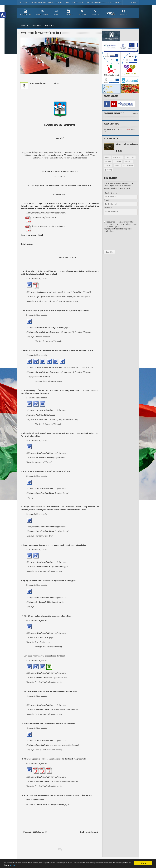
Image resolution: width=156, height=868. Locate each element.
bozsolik (121, 163)
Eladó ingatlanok (101, 2)
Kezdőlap (135, 2)
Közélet (66, 2)
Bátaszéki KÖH (36, 2)
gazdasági (122, 172)
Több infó (65, 865)
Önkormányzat (23, 2)
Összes (135, 113)
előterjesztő (109, 163)
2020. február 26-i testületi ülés (46, 84)
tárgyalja (119, 168)
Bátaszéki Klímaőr (115, 2)
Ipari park (58, 2)
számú (107, 159)
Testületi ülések (49, 25)
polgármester (110, 172)
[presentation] (114, 243)
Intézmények (48, 2)
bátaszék (131, 163)
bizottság (108, 168)
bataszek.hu (24, 25)
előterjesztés (118, 159)
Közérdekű (89, 2)
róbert (128, 168)
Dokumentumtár (77, 2)
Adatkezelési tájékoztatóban (115, 229)
